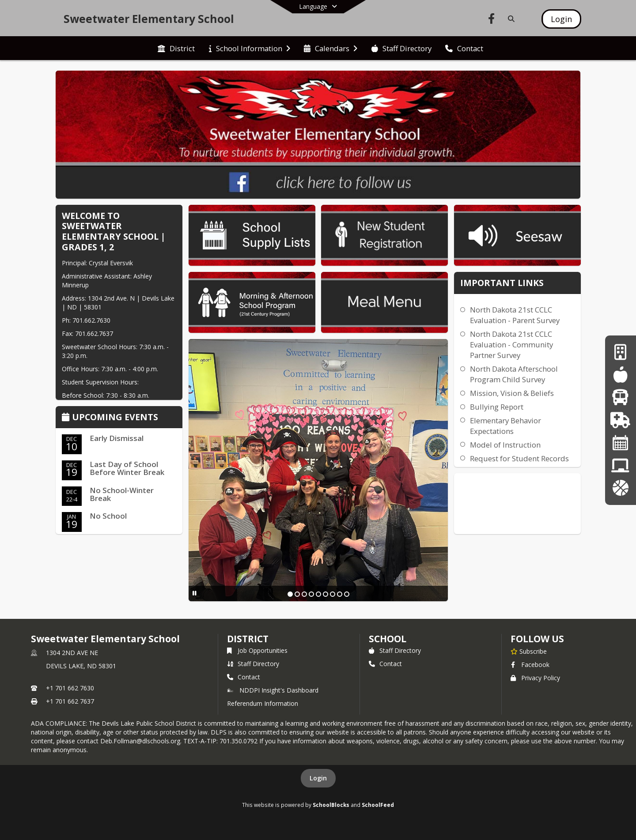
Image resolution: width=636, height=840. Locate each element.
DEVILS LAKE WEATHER (517, 506)
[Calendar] (621, 443)
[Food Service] (620, 375)
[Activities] (620, 488)
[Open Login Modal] (561, 19)
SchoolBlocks (331, 805)
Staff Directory (253, 664)
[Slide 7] (333, 594)
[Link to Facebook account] (492, 20)
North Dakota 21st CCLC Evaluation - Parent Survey (515, 315)
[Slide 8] (340, 594)
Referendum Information (263, 703)
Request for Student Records (519, 458)
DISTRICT (248, 639)
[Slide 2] (297, 594)
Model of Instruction (505, 445)
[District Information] (620, 465)
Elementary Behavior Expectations (505, 426)
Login (318, 778)
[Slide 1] (290, 594)
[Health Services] (620, 420)
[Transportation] (620, 397)
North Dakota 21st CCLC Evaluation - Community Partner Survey (511, 345)
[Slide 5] (318, 594)
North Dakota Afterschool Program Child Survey (514, 374)
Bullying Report (497, 407)
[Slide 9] (347, 594)
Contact (244, 677)
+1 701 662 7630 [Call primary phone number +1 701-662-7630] (70, 688)
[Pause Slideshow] (195, 593)
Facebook (530, 665)
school (388, 639)
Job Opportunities (257, 650)
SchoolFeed (378, 805)
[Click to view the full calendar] (67, 418)
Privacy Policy (535, 678)
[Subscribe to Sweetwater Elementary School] (529, 651)
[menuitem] (176, 49)
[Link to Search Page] (509, 19)
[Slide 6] (326, 594)
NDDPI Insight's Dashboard (273, 690)
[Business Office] (620, 352)
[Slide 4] (311, 594)
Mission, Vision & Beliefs (512, 393)
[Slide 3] (304, 594)
